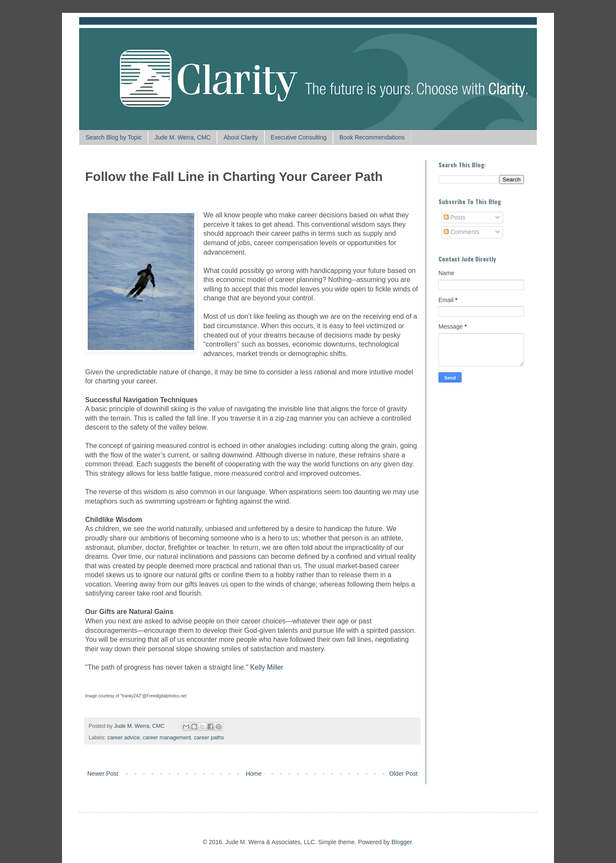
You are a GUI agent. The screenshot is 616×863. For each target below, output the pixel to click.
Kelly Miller (267, 667)
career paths (209, 738)
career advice (124, 738)
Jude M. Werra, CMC (182, 137)
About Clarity (240, 137)
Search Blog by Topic (114, 137)
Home (253, 774)
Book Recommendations (372, 137)
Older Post (403, 774)
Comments (462, 232)
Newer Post (103, 774)
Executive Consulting (299, 137)
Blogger (401, 842)
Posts (455, 217)
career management (167, 738)
